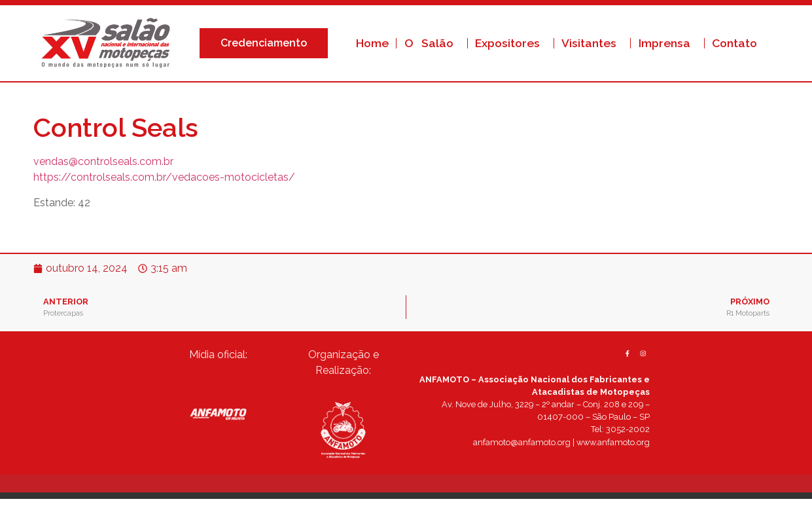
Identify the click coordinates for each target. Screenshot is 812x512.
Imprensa (668, 43)
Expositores (511, 43)
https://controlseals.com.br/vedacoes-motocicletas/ (164, 177)
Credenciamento (267, 43)
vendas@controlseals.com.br (103, 161)
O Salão (432, 43)
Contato (734, 43)
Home (372, 43)
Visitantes (592, 43)
